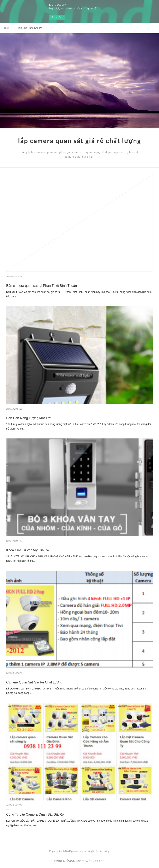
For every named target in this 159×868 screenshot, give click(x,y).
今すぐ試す (57, 17)
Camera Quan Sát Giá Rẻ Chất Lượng (34, 682)
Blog (7, 28)
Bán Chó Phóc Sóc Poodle (30, 28)
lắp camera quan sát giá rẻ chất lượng (79, 141)
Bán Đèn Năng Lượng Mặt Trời (29, 418)
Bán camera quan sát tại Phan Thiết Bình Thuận (42, 286)
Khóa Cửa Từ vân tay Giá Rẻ (28, 550)
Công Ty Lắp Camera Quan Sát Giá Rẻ (35, 814)
